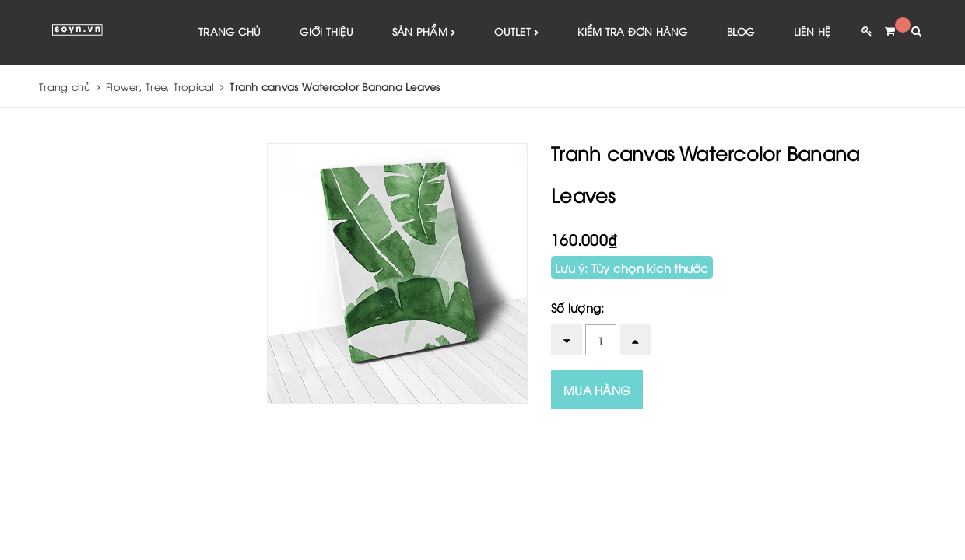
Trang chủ (230, 31)
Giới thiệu (326, 31)
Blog (741, 31)
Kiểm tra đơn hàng (632, 31)
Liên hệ (812, 31)
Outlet (516, 32)
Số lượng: (577, 307)
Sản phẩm (424, 32)
